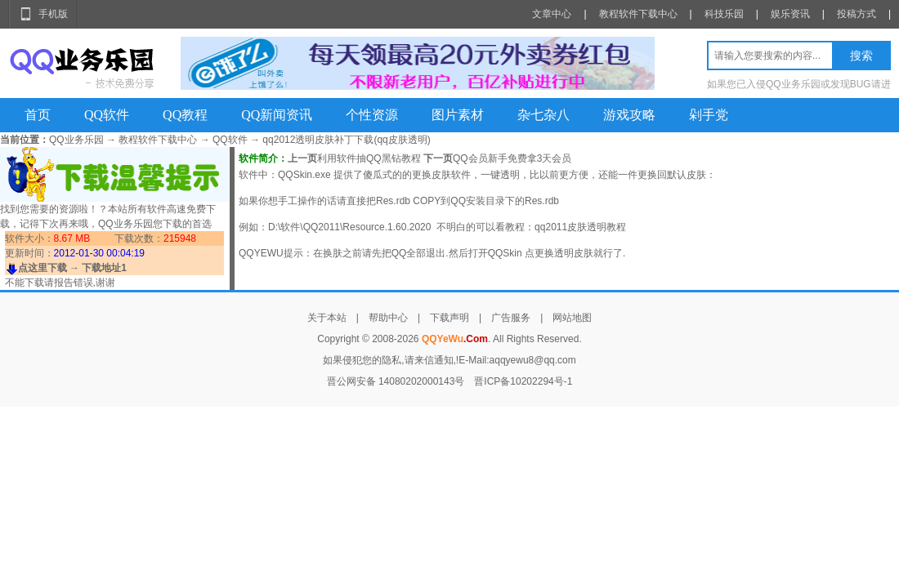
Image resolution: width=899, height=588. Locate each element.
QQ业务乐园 (76, 140)
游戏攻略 (629, 115)
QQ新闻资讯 (277, 115)
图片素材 (458, 115)
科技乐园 (724, 14)
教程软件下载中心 (638, 14)
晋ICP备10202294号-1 (523, 381)
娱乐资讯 (790, 14)
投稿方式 (857, 14)
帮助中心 (388, 318)
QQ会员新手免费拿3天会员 (512, 158)
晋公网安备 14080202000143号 (396, 381)
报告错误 (74, 283)
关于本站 (327, 318)
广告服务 (511, 318)
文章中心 (552, 14)
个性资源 (372, 115)
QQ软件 (107, 115)
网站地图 (572, 318)
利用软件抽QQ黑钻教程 (369, 158)
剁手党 (709, 115)
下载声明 (449, 318)
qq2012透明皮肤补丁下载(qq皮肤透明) (346, 140)
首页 (38, 115)
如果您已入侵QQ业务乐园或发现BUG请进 (799, 84)
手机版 (53, 14)
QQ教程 (185, 115)
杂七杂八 (543, 115)
